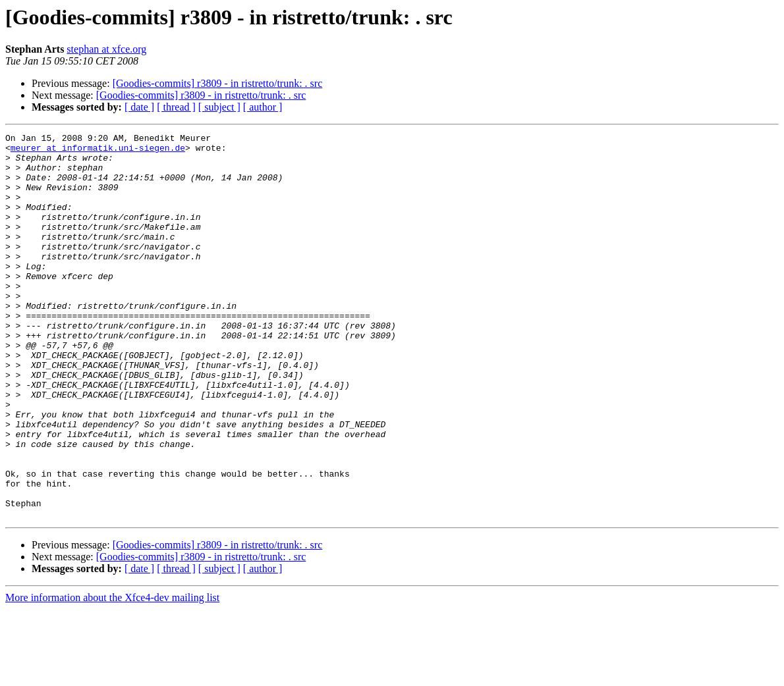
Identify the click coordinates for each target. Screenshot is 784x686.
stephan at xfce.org (106, 49)
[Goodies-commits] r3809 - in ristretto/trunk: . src (218, 83)
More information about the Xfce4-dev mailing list (112, 674)
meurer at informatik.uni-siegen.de (98, 151)
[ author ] (263, 107)
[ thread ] (176, 107)
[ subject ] (219, 107)
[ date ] (139, 107)
